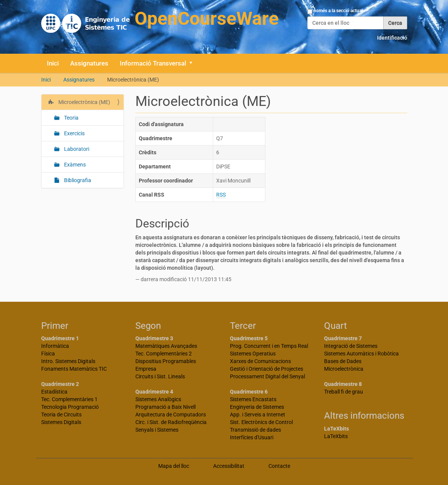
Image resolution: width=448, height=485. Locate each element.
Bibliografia (77, 180)
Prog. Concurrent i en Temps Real (269, 346)
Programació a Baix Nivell (165, 407)
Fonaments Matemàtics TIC (74, 369)
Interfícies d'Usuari (252, 437)
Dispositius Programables (166, 361)
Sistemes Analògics (158, 399)
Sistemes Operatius (253, 354)
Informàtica (55, 346)
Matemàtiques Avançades (166, 346)
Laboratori (76, 149)
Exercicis (74, 133)
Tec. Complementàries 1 (69, 399)
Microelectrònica (344, 369)
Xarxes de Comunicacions (260, 361)
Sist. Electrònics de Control (261, 422)
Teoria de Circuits (61, 415)
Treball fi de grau (344, 392)
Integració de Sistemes (351, 346)
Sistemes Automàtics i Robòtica (361, 354)
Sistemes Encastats (253, 399)
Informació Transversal (153, 63)
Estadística (54, 392)
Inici (53, 63)
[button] (194, 63)
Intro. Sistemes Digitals (68, 361)
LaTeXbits (336, 436)
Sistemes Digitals (61, 422)
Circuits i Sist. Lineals (160, 376)
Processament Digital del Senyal (267, 376)
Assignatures (89, 63)
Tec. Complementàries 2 (164, 354)
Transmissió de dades (255, 430)
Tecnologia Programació (70, 407)
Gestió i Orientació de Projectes (267, 369)
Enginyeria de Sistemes (257, 407)
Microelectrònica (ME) (84, 102)
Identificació (392, 38)
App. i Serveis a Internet (258, 415)
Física (48, 354)
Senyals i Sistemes (157, 430)
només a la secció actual (338, 11)
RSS (221, 195)
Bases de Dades (343, 361)
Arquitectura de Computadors (171, 415)
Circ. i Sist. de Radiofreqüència (171, 422)
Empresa (146, 369)
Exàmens (74, 165)
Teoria (71, 118)
